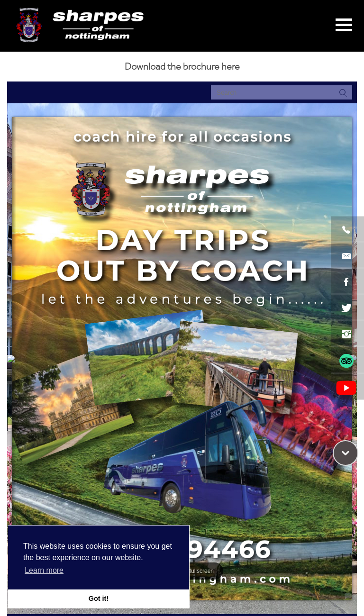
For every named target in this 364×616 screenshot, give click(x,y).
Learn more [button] (44, 570)
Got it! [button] (99, 598)
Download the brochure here (182, 67)
